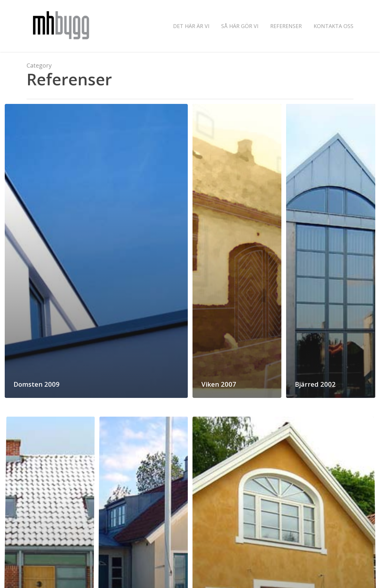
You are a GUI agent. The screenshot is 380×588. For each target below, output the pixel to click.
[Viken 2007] (237, 251)
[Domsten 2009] (96, 251)
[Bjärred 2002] (331, 251)
